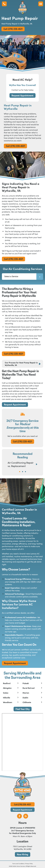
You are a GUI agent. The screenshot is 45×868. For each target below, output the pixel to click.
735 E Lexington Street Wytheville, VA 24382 (23, 848)
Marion (26, 693)
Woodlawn (8, 702)
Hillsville (7, 698)
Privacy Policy (29, 864)
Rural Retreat (29, 688)
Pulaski (26, 683)
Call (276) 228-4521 (13, 29)
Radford (7, 683)
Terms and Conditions (18, 864)
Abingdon (7, 688)
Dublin (25, 698)
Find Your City (23, 709)
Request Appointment (22, 95)
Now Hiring (23, 854)
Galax (6, 693)
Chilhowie (27, 702)
